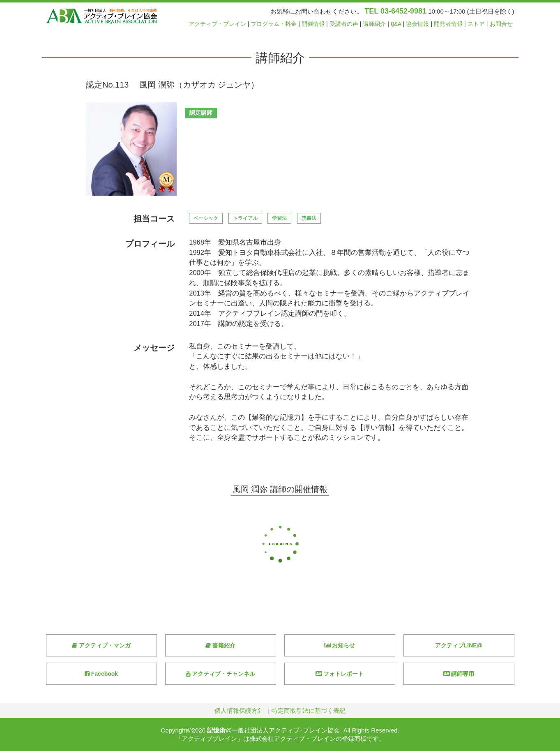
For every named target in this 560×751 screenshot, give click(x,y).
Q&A (396, 24)
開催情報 (313, 24)
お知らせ (340, 645)
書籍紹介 (220, 645)
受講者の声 (344, 24)
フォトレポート (340, 674)
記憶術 (216, 730)
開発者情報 (448, 24)
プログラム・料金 (274, 24)
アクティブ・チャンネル (221, 674)
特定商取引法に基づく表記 (309, 711)
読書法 (309, 218)
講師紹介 (374, 24)
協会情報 (417, 24)
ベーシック (206, 218)
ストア (476, 24)
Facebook (101, 674)
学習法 (279, 218)
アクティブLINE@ (459, 645)
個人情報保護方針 (239, 711)
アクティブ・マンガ (101, 645)
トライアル (245, 218)
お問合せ (501, 24)
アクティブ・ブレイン (217, 24)
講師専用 (459, 674)
